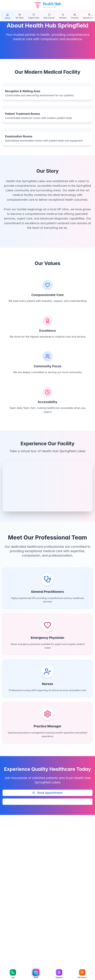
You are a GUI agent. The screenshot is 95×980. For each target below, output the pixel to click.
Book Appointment (47, 793)
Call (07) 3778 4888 (47, 802)
